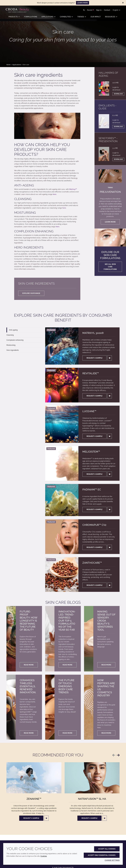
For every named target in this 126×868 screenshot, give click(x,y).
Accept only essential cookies (102, 855)
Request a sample (94, 358)
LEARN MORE (83, 3)
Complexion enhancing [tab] (15, 340)
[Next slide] (118, 755)
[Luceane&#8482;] (62, 424)
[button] (14, 18)
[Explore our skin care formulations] (110, 237)
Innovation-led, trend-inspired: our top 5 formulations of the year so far (67, 621)
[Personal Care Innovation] (18, 10)
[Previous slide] (114, 755)
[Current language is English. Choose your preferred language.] (116, 10)
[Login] (110, 358)
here (55, 194)
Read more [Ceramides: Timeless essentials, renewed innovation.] (29, 733)
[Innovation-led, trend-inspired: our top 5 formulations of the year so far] (50, 639)
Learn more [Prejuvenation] (110, 222)
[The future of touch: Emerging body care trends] (50, 707)
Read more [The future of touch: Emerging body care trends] (67, 733)
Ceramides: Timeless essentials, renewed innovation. (28, 686)
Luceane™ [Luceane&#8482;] (89, 411)
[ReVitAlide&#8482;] (62, 385)
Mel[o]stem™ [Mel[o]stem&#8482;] (91, 452)
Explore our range (31, 293)
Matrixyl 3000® (93, 333)
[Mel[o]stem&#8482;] (62, 463)
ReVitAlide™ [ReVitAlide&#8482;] (91, 373)
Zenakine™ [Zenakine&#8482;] (34, 801)
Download (118, 94)
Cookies (44, 856)
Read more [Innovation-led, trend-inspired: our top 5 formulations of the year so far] (67, 665)
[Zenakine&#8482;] (34, 780)
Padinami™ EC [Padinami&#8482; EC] (92, 490)
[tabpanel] (82, 460)
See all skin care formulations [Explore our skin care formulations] (110, 267)
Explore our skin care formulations (110, 255)
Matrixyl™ (73, 189)
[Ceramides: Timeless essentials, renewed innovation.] (11, 707)
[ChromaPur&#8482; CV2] (62, 537)
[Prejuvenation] (110, 176)
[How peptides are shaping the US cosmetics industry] (89, 707)
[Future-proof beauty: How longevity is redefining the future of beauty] (11, 639)
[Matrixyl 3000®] (62, 346)
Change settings (112, 860)
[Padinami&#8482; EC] (62, 500)
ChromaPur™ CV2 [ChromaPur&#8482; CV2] (94, 525)
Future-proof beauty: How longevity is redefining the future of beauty (28, 621)
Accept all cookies (107, 849)
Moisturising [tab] (11, 345)
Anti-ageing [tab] (13, 330)
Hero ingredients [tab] (13, 350)
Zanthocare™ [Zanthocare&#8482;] (92, 563)
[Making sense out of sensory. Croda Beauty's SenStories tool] (89, 639)
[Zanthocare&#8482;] (62, 575)
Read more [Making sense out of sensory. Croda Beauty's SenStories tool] (106, 665)
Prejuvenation (110, 192)
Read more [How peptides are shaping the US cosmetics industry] (106, 733)
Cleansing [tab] (10, 335)
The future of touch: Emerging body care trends (66, 686)
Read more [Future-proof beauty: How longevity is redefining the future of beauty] (29, 665)
